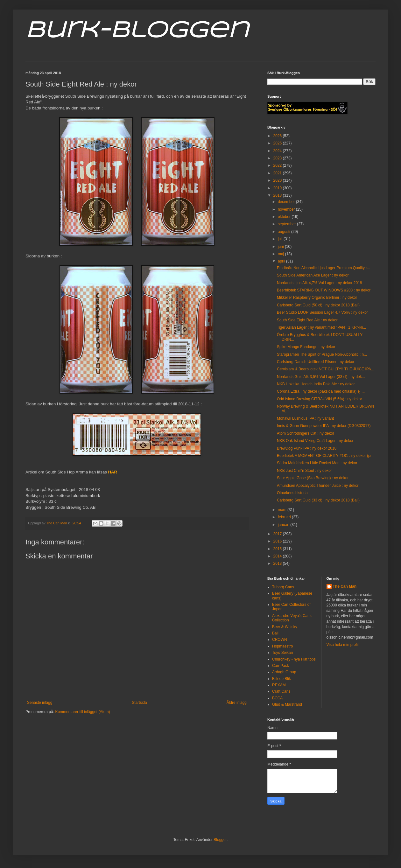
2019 (278, 188)
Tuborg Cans (283, 587)
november (287, 209)
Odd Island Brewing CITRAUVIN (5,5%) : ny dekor (319, 399)
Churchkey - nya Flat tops (294, 659)
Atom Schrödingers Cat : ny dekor (306, 433)
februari (285, 517)
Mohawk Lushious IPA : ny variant (305, 418)
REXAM (279, 685)
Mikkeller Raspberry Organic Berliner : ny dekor (317, 297)
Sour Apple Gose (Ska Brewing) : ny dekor (313, 478)
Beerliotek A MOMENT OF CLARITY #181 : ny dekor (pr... (326, 456)
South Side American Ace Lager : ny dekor (313, 275)
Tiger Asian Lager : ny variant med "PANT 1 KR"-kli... (321, 327)
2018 (278, 195)
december (287, 202)
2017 (278, 534)
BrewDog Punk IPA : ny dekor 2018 (307, 448)
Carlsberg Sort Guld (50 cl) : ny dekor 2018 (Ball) (318, 305)
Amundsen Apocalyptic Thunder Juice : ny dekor (318, 486)
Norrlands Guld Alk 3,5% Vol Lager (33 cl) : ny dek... (321, 377)
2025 (278, 143)
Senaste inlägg (40, 703)
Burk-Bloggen (137, 31)
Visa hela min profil (343, 645)
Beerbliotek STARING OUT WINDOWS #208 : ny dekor (324, 290)
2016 (278, 541)
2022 (278, 165)
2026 (278, 136)
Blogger (220, 840)
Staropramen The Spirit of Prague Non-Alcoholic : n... (322, 354)
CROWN (280, 640)
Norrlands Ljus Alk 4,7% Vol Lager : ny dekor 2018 (320, 283)
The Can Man (345, 586)
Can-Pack (281, 666)
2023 (278, 158)
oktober (285, 217)
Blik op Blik (281, 679)
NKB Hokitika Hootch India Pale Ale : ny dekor (316, 384)
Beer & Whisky (285, 627)
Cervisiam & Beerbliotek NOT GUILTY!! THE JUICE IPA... (326, 369)
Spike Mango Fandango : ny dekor (306, 347)
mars (283, 510)
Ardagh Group (284, 672)
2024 (278, 151)
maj (281, 254)
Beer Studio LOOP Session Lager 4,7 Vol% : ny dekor (322, 312)
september (287, 224)
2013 (278, 563)
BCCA (277, 698)
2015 (278, 549)
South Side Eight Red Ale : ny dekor (307, 320)
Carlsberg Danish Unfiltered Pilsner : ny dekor (316, 362)
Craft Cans (281, 691)
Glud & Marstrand (287, 704)
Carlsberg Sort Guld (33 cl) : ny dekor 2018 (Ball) (318, 500)
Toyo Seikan (282, 653)
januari (284, 525)
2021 (278, 173)
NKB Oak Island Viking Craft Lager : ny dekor (315, 441)
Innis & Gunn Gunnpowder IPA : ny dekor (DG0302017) (324, 426)
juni (281, 247)
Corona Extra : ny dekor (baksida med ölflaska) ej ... (321, 391)
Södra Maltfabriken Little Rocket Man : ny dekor (317, 463)
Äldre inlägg (237, 703)
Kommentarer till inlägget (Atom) (82, 712)
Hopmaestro (282, 646)
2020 (278, 180)
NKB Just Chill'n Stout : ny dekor (304, 471)
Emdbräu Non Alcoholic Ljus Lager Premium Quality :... (324, 268)
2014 (278, 556)
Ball (275, 633)
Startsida (139, 703)
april (282, 261)
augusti (285, 232)
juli (281, 239)
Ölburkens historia (292, 493)
